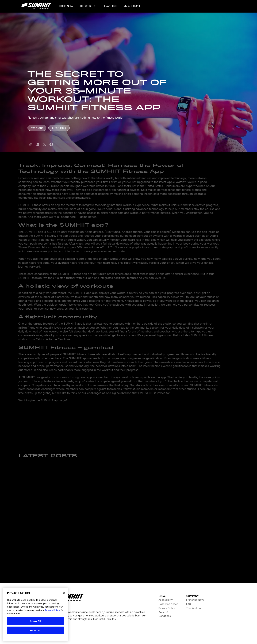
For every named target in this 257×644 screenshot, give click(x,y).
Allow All (35, 621)
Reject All (35, 630)
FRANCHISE (111, 6)
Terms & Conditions (165, 614)
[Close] (64, 593)
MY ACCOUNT (132, 6)
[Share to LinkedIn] (37, 147)
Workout (37, 128)
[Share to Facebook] (51, 147)
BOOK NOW (66, 6)
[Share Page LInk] (30, 147)
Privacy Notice (167, 608)
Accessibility (166, 600)
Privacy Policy (52, 610)
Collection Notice (168, 604)
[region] (35, 615)
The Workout (194, 608)
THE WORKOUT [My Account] (89, 6)
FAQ (189, 604)
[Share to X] (44, 147)
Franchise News (195, 600)
